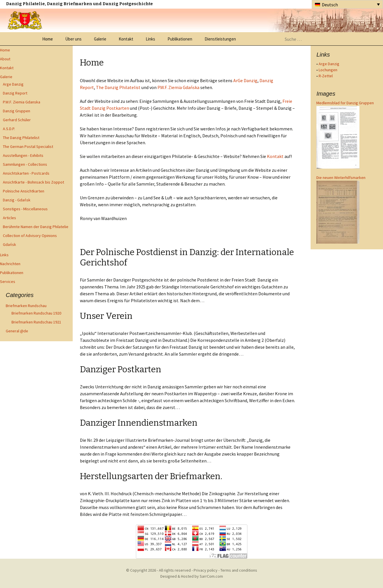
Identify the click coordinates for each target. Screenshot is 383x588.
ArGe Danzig (245, 80)
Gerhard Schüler (17, 120)
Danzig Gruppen (17, 111)
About (5, 59)
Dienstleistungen (220, 39)
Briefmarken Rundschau (26, 306)
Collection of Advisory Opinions (30, 236)
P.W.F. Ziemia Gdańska (178, 87)
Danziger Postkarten (121, 369)
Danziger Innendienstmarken (139, 423)
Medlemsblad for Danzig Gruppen (345, 103)
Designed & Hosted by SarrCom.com (192, 576)
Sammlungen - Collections (25, 164)
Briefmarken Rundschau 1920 (36, 313)
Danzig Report (15, 93)
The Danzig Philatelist (21, 138)
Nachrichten (10, 264)
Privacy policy (206, 570)
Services (8, 282)
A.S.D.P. (9, 129)
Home (48, 39)
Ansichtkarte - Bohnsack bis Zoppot (33, 182)
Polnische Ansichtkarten (24, 191)
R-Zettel (326, 76)
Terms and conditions (239, 570)
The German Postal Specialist (28, 146)
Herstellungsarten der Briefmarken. (151, 476)
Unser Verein (106, 316)
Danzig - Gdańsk (17, 200)
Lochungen (328, 70)
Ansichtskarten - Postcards (26, 173)
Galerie (100, 39)
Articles (9, 218)
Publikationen (180, 39)
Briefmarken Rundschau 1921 (36, 322)
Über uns (73, 39)
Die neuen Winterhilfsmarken (341, 178)
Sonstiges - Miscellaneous (25, 209)
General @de (17, 331)
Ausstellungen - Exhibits (23, 155)
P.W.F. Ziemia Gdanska (22, 102)
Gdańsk (9, 244)
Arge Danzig (13, 84)
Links (150, 39)
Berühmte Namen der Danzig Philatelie (36, 227)
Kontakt (126, 39)
